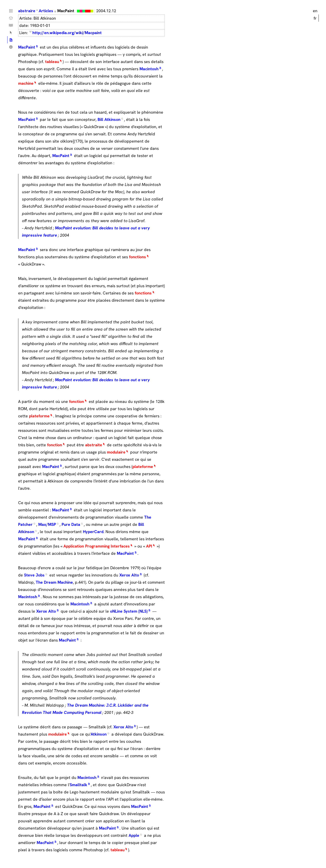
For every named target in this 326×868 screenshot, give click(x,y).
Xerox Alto (129, 575)
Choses (11, 18)
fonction (77, 401)
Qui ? (11, 47)
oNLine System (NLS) (129, 611)
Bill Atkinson (109, 119)
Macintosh (149, 69)
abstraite (94, 445)
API (149, 546)
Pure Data (71, 524)
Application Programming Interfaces (97, 546)
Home (11, 11)
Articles (46, 11)
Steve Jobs (34, 575)
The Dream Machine (54, 582)
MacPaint (27, 47)
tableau (52, 62)
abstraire (27, 11)
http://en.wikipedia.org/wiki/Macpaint (67, 33)
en (315, 11)
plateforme (39, 416)
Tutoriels (11, 25)
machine (26, 83)
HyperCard (93, 532)
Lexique (11, 33)
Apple (134, 835)
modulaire (116, 452)
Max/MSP (47, 524)
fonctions (138, 257)
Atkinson (99, 734)
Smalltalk (78, 785)
